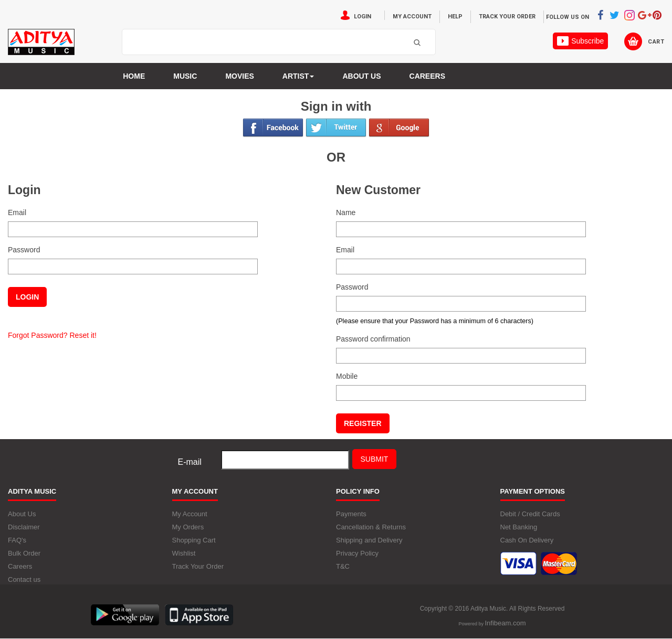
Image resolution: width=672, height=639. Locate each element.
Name (346, 212)
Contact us (24, 579)
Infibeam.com (505, 623)
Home (134, 76)
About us (361, 76)
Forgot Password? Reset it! (52, 335)
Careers (427, 76)
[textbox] (266, 42)
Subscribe (580, 41)
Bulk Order (24, 553)
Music (185, 76)
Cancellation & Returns (371, 527)
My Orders (188, 527)
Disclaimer (24, 527)
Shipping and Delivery (369, 540)
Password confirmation (373, 339)
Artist (298, 76)
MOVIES (239, 76)
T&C (343, 566)
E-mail (190, 462)
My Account (412, 17)
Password (24, 250)
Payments (351, 514)
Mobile (347, 376)
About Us (22, 514)
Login (363, 17)
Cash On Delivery (527, 540)
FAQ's (17, 540)
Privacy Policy (357, 553)
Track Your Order (507, 17)
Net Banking (519, 527)
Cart (656, 42)
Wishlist (184, 553)
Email (17, 212)
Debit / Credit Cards (530, 514)
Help (455, 17)
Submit (375, 459)
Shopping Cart (194, 540)
